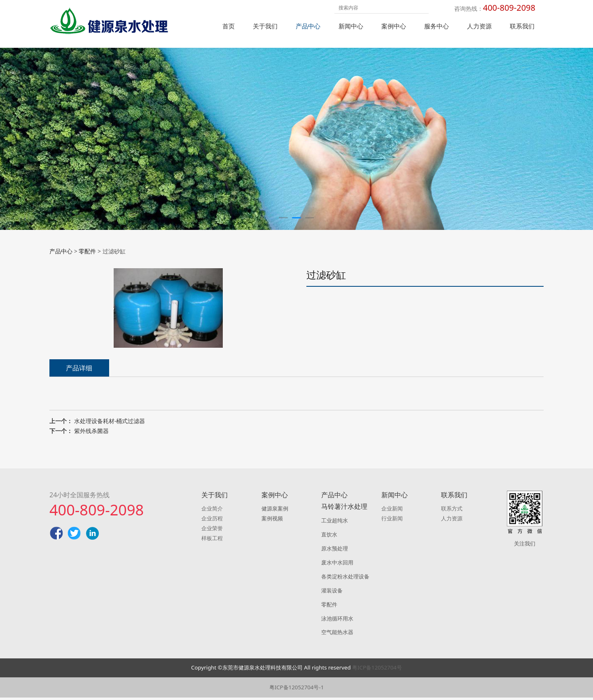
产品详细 (79, 381)
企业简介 (212, 511)
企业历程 (212, 521)
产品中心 (308, 26)
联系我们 (522, 26)
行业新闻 (392, 521)
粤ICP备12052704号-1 (297, 690)
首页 (229, 26)
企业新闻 (392, 511)
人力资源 (479, 26)
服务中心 (437, 26)
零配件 (87, 264)
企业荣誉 (212, 531)
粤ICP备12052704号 (377, 670)
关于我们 (265, 26)
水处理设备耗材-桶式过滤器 (110, 434)
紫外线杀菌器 (91, 444)
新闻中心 (351, 26)
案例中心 (394, 26)
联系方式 (452, 511)
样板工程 (212, 541)
